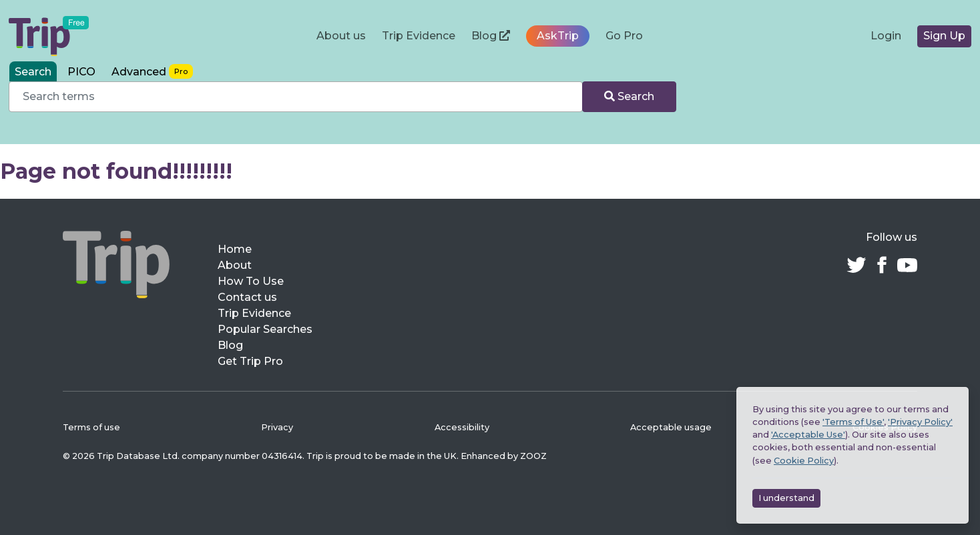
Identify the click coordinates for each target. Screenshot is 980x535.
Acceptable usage (671, 427)
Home (235, 249)
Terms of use (91, 427)
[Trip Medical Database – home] (49, 36)
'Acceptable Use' (808, 435)
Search (629, 96)
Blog (491, 36)
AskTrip (558, 36)
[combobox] (296, 97)
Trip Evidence (419, 36)
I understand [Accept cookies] (786, 498)
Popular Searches (265, 329)
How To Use (251, 281)
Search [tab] (33, 72)
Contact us (247, 297)
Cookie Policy (804, 461)
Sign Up (944, 36)
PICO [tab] (81, 72)
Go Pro (624, 36)
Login (886, 36)
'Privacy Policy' (920, 422)
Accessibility (462, 427)
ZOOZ (533, 456)
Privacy (277, 427)
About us (341, 36)
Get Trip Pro (250, 361)
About (235, 265)
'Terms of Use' (853, 422)
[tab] (152, 72)
